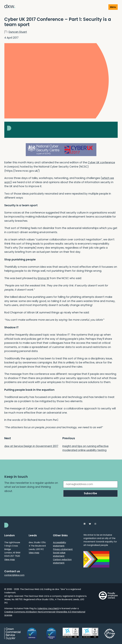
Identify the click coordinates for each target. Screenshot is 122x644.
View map (10, 560)
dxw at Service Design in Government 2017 (31, 446)
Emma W (43, 278)
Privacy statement (63, 549)
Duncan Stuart (18, 32)
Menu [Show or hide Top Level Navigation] (113, 7)
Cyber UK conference (101, 162)
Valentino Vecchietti (48, 608)
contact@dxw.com (14, 575)
